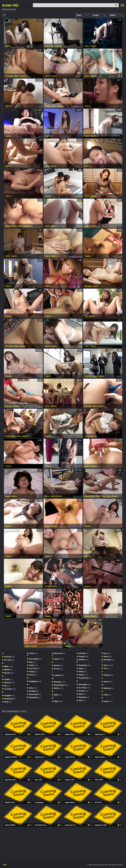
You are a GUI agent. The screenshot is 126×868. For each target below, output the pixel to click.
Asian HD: (11, 5)
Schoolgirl (9, 76)
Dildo (98, 496)
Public (8, 436)
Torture (8, 226)
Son (86, 316)
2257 (5, 865)
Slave (47, 406)
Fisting (48, 106)
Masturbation (90, 496)
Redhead (88, 376)
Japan (52, 46)
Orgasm (8, 46)
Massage (88, 286)
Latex (47, 46)
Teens (47, 166)
